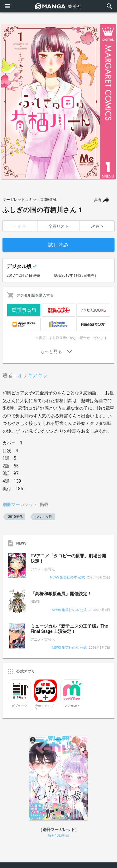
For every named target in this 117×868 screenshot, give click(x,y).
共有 (98, 200)
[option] (58, 102)
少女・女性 (44, 517)
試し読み (59, 245)
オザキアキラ (32, 376)
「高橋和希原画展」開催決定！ (61, 594)
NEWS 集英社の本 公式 (67, 578)
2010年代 (15, 517)
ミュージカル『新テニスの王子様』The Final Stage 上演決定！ (69, 629)
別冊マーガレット (20, 504)
